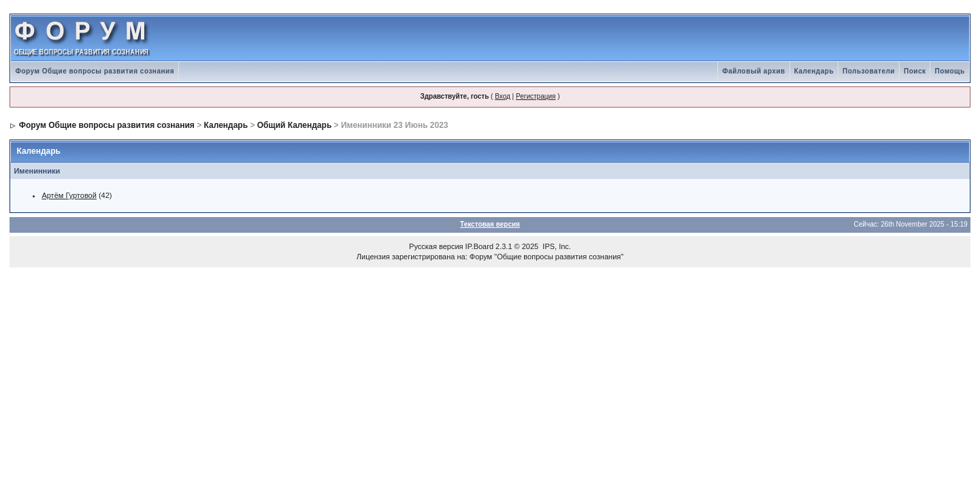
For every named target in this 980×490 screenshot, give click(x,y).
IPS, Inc (556, 246)
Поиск (915, 71)
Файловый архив (754, 71)
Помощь (949, 71)
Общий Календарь (295, 125)
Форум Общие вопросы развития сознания (95, 71)
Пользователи (869, 71)
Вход (503, 96)
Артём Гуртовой (69, 195)
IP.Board (479, 246)
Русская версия (436, 246)
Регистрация (536, 96)
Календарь (814, 71)
